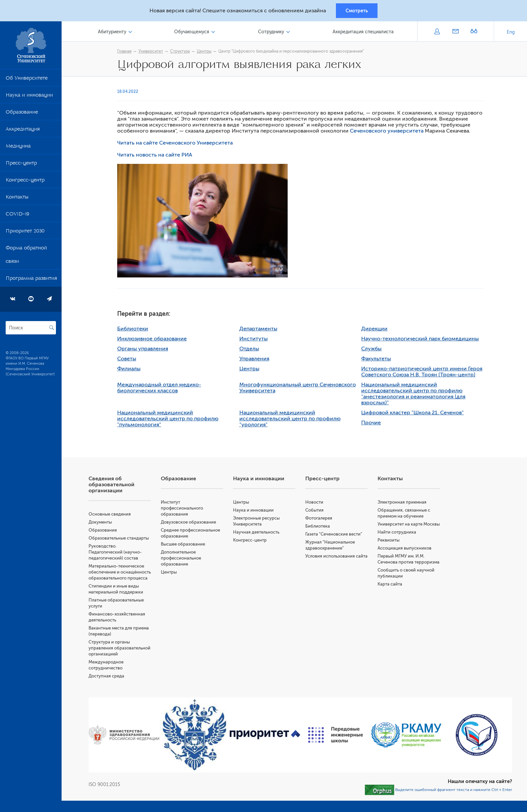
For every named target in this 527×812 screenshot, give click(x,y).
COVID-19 (17, 216)
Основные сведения (113, 515)
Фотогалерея (320, 519)
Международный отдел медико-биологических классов (161, 389)
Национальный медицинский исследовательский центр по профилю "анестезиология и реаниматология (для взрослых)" (415, 395)
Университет (152, 52)
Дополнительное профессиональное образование (184, 559)
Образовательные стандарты (122, 539)
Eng (511, 33)
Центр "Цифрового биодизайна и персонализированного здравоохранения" (293, 52)
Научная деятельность (258, 533)
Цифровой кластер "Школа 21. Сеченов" (414, 414)
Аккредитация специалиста (364, 33)
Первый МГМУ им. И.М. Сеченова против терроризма (402, 569)
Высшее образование (186, 545)
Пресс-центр (21, 165)
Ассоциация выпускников (405, 555)
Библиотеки (134, 330)
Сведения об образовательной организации (115, 486)
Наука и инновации (29, 97)
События (316, 511)
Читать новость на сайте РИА (156, 156)
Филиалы (131, 370)
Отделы (251, 350)
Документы (103, 523)
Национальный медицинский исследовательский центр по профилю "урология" (291, 420)
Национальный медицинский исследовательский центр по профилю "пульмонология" (169, 420)
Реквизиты (390, 547)
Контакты (17, 199)
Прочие (373, 424)
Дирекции (376, 330)
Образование (22, 114)
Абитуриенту (115, 33)
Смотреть (357, 11)
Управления (256, 360)
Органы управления (144, 350)
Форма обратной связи (26, 257)
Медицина (18, 148)
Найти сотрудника (398, 539)
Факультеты (378, 360)
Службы (373, 350)
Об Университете (27, 80)
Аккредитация (23, 131)
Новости (316, 503)
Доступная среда (109, 689)
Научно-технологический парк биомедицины (422, 340)
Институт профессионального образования (185, 509)
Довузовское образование (191, 523)
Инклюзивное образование (154, 340)
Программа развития (31, 280)
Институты (255, 340)
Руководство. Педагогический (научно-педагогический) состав (118, 553)
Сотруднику (272, 33)
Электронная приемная (403, 503)
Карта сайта (391, 597)
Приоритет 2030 (25, 233)
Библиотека (319, 527)
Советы (128, 360)
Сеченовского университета (388, 132)
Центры (206, 52)
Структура (182, 52)
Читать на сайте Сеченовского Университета (177, 144)
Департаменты (260, 330)
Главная (126, 52)
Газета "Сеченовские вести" (335, 535)
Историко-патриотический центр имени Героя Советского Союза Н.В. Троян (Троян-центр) (423, 373)
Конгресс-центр (25, 182)
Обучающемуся (194, 33)
